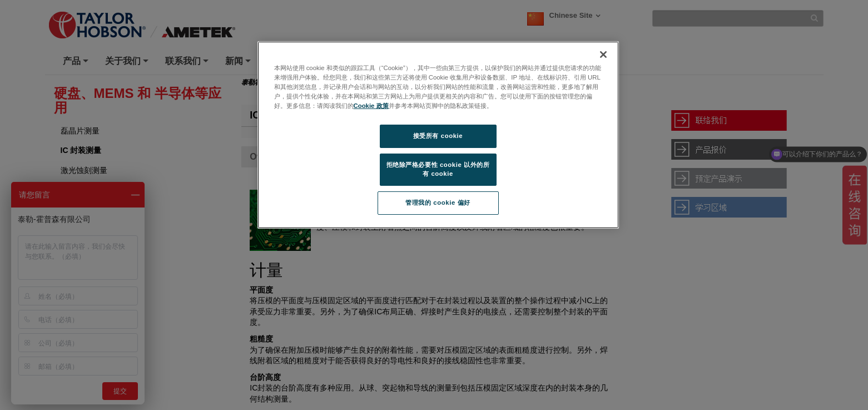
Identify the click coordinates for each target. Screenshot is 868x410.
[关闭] (603, 55)
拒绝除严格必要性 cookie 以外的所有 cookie (438, 169)
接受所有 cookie (438, 136)
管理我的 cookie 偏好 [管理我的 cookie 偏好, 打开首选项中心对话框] (438, 202)
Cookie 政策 (371, 106)
